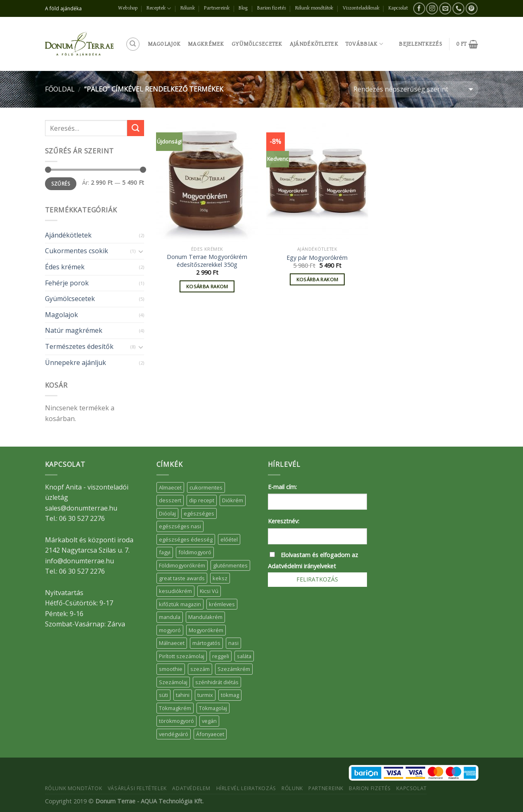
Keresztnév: (284, 521)
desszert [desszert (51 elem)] (170, 500)
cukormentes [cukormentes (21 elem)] (206, 487)
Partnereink (217, 8)
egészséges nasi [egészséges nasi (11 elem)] (180, 526)
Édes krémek (65, 267)
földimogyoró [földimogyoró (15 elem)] (195, 552)
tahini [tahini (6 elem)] (183, 695)
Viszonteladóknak (361, 8)
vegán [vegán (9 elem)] (209, 721)
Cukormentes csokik (77, 251)
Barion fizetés (272, 8)
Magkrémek (206, 44)
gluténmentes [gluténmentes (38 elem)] (230, 565)
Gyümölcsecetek (257, 44)
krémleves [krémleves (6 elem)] (222, 604)
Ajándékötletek (314, 44)
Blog (243, 8)
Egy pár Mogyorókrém (317, 258)
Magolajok (164, 44)
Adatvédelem (191, 788)
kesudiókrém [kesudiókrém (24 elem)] (175, 591)
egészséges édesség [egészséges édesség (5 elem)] (186, 539)
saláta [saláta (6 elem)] (244, 656)
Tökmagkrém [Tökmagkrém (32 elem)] (175, 708)
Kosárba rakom (207, 286)
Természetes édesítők (79, 346)
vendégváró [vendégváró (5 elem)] (174, 734)
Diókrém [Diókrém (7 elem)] (233, 500)
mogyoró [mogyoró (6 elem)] (170, 630)
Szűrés (61, 184)
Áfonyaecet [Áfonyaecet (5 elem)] (210, 734)
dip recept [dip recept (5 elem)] (202, 500)
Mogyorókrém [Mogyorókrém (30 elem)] (206, 630)
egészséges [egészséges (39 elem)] (199, 513)
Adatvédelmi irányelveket (302, 566)
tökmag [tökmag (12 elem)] (230, 695)
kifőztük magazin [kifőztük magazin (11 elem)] (180, 604)
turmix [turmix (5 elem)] (205, 695)
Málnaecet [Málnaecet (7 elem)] (172, 643)
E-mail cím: (282, 487)
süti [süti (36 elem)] (163, 695)
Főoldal (60, 89)
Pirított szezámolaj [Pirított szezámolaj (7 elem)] (182, 656)
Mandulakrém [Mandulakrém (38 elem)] (205, 617)
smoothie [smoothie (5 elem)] (171, 669)
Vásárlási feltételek (137, 788)
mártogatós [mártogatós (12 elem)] (206, 643)
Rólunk (188, 8)
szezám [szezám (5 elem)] (200, 669)
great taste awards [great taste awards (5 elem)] (182, 578)
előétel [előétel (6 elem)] (229, 539)
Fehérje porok (67, 283)
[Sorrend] (413, 89)
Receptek (159, 8)
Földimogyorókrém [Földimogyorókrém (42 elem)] (182, 565)
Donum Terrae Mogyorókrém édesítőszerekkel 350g (207, 261)
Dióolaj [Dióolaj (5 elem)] (167, 513)
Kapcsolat (398, 8)
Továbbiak (364, 44)
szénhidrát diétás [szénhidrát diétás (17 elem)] (217, 682)
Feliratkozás (317, 579)
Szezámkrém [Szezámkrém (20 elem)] (234, 669)
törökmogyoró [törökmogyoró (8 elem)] (176, 721)
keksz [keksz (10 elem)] (220, 578)
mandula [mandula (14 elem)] (170, 617)
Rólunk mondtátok (314, 8)
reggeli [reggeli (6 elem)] (221, 656)
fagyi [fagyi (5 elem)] (165, 552)
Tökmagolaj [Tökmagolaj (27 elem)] (213, 708)
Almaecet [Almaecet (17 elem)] (170, 487)
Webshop (128, 8)
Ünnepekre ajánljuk (76, 362)
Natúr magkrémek (74, 330)
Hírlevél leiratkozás (246, 788)
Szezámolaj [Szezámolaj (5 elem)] (173, 682)
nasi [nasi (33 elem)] (233, 643)
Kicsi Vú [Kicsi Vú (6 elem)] (209, 591)
